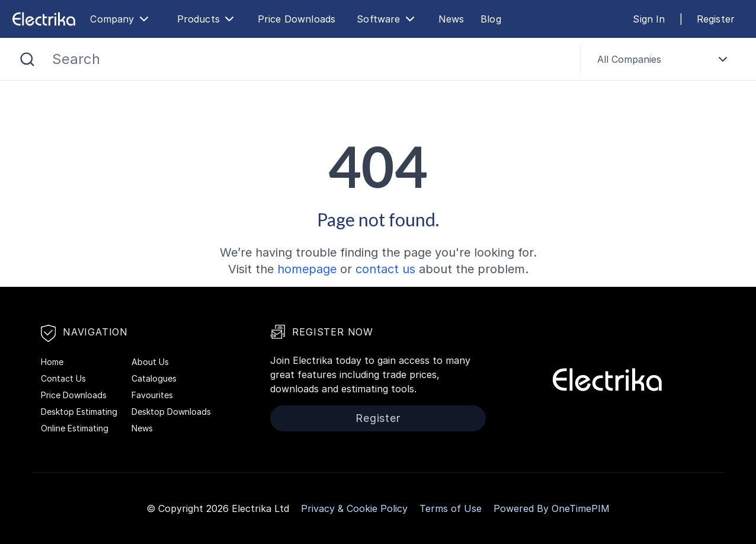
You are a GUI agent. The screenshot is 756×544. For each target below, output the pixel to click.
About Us (150, 362)
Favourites (152, 395)
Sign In (649, 19)
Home (52, 362)
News (451, 19)
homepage (307, 269)
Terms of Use (451, 508)
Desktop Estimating (79, 412)
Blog (491, 19)
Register (716, 19)
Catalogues (154, 378)
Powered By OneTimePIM (552, 508)
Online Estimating (75, 428)
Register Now (322, 332)
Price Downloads (297, 19)
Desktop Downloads (171, 412)
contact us (385, 269)
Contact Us (63, 378)
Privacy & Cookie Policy (354, 508)
